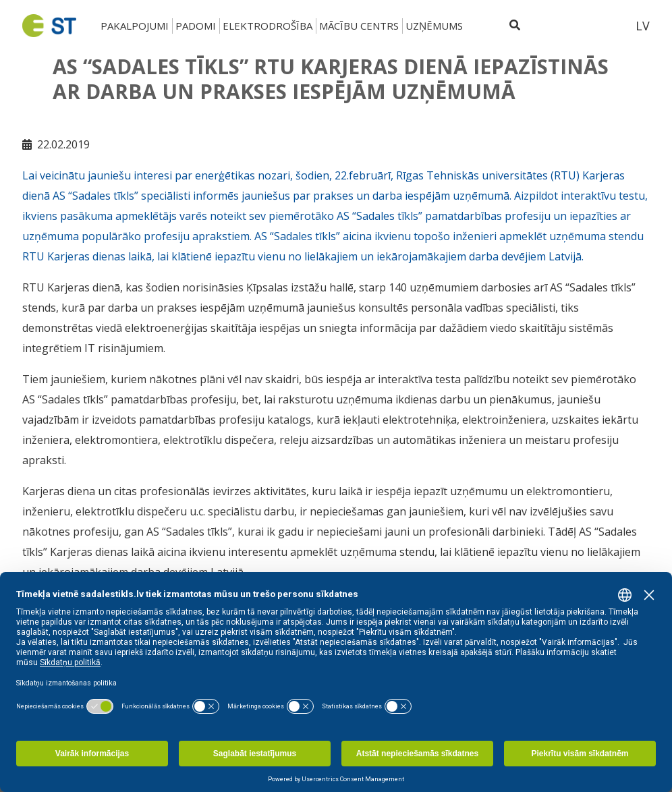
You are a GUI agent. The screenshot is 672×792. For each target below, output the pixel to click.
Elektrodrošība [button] (268, 26)
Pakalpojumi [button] (135, 26)
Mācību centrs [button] (359, 26)
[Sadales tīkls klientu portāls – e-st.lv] (576, 26)
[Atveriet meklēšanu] (515, 26)
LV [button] (643, 26)
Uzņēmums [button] (434, 26)
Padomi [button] (196, 26)
